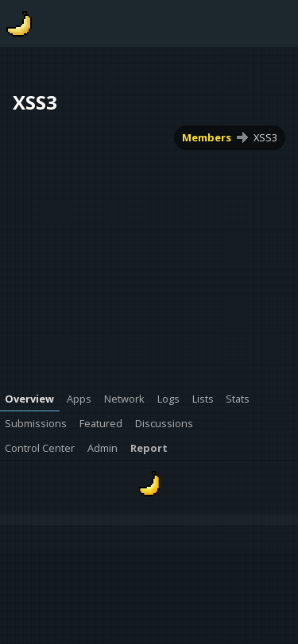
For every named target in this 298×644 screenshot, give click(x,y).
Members (207, 137)
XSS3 (265, 137)
